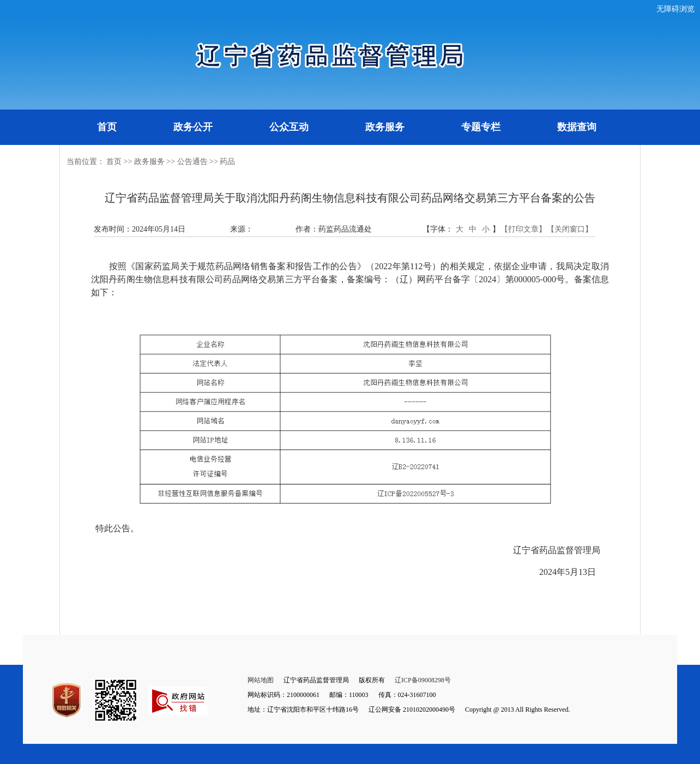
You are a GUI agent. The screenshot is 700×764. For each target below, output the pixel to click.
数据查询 (577, 127)
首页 (107, 127)
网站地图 (261, 680)
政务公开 (193, 127)
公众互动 (289, 127)
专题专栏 (481, 127)
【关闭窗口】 (570, 229)
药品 (227, 162)
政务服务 (385, 127)
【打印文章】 (523, 229)
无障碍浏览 (675, 9)
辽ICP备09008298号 (423, 680)
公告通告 (192, 162)
